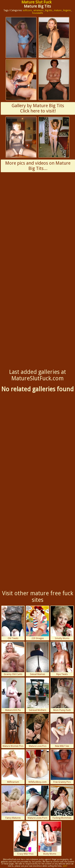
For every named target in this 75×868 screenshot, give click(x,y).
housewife (37, 13)
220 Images (37, 623)
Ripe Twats (62, 659)
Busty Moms (50, 838)
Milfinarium (13, 766)
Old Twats (13, 623)
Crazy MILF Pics (25, 838)
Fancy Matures (13, 802)
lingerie (67, 10)
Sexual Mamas (37, 659)
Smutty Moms (62, 623)
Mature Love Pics (37, 731)
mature (58, 10)
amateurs (38, 10)
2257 (65, 866)
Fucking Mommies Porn (62, 803)
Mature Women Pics (13, 731)
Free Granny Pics (62, 766)
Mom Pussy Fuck (62, 695)
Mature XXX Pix (13, 695)
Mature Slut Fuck (36, 2)
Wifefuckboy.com (37, 766)
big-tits (49, 10)
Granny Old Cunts (13, 659)
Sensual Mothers (37, 695)
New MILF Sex (62, 731)
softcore (27, 10)
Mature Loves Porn (37, 802)
